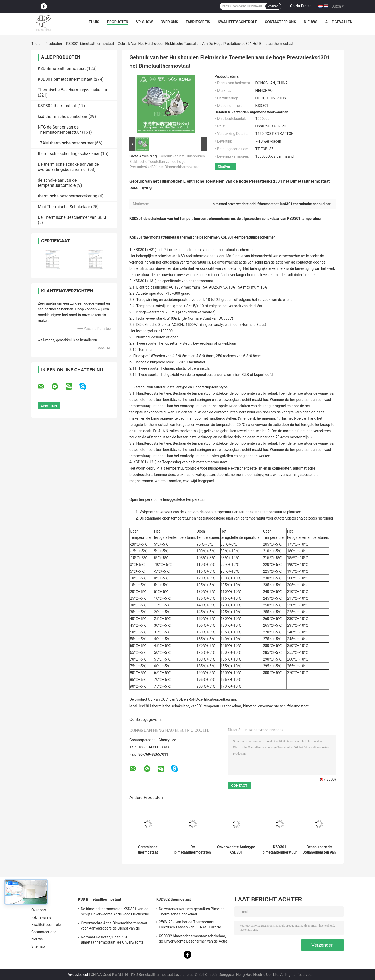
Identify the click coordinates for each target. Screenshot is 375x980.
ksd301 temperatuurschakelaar (216, 706)
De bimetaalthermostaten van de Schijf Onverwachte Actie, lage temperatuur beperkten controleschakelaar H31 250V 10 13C (193, 850)
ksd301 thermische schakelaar (164, 706)
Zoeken (273, 6)
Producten (118, 22)
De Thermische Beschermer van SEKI (72, 217)
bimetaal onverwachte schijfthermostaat (276, 706)
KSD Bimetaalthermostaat (62, 69)
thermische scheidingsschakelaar (69, 154)
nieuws (311, 22)
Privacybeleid (77, 975)
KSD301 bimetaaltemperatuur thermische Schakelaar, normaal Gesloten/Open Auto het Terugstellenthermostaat (280, 850)
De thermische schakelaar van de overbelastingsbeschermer (68, 167)
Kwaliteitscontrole (237, 22)
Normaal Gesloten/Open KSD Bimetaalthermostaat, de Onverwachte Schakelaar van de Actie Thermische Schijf (116, 940)
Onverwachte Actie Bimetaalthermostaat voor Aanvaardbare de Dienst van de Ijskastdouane (114, 926)
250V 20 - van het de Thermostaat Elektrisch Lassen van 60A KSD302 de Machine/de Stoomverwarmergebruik (190, 925)
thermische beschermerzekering (67, 196)
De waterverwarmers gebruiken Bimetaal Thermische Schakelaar (192, 912)
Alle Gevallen (339, 22)
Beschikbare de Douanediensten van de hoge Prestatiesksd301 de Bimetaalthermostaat (319, 850)
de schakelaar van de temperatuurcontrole (57, 183)
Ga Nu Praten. (301, 6)
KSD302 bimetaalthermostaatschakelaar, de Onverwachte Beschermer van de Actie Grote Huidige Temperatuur (193, 939)
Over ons (169, 22)
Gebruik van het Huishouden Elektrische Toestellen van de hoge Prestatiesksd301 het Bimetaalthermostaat (167, 162)
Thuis (94, 22)
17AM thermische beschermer (66, 143)
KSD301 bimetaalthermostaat (90, 44)
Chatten (224, 166)
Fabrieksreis (198, 22)
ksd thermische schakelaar (63, 116)
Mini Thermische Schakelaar (64, 207)
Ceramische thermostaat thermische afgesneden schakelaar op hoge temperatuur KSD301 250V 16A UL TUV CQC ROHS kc (148, 850)
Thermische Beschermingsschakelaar (73, 90)
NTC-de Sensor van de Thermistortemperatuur (59, 130)
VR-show (144, 22)
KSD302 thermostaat (57, 106)
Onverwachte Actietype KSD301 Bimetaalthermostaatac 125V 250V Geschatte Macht (236, 850)
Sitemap (38, 946)
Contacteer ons (280, 22)
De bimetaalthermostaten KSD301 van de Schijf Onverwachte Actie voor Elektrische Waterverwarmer (115, 912)
